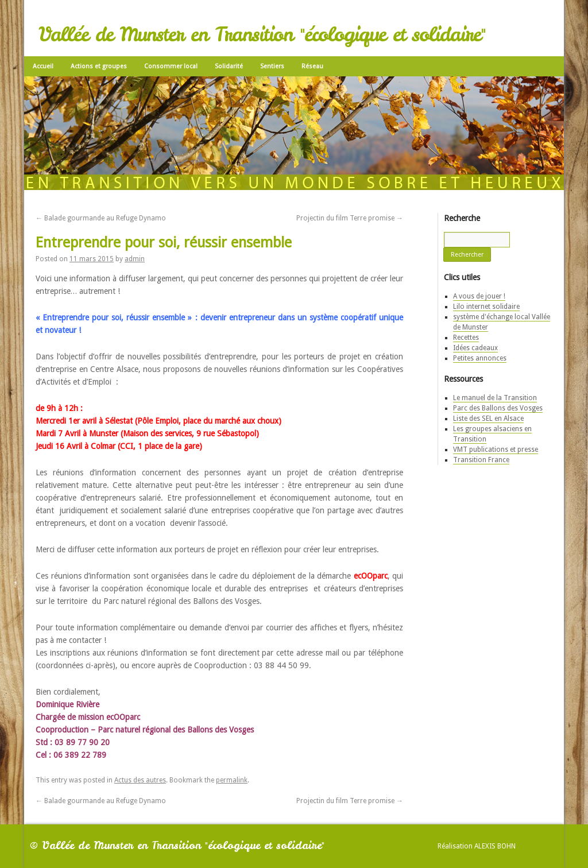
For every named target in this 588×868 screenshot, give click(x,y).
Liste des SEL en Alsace (488, 418)
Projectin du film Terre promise (350, 218)
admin (135, 259)
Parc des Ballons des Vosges (498, 408)
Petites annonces (480, 358)
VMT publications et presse (496, 449)
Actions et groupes (99, 66)
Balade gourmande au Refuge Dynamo (101, 218)
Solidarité (229, 66)
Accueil (43, 66)
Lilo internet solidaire (486, 307)
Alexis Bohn (495, 846)
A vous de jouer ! (479, 296)
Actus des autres (140, 780)
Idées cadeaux (475, 348)
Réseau (312, 66)
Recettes (466, 338)
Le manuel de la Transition (495, 398)
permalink (232, 780)
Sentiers (272, 66)
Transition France (481, 460)
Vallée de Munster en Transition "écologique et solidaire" (262, 34)
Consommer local (171, 66)
